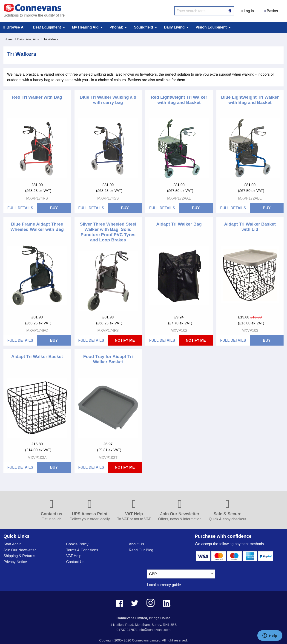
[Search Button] (230, 10)
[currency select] (181, 574)
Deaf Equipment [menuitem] (47, 27)
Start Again (12, 544)
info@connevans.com (155, 630)
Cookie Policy (77, 544)
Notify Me (125, 340)
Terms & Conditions (82, 550)
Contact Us (75, 562)
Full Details (20, 208)
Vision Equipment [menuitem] (211, 27)
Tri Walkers (50, 39)
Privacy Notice (15, 562)
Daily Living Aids (27, 39)
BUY (54, 208)
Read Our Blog (141, 550)
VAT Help (74, 556)
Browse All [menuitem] (14, 27)
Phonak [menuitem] (116, 27)
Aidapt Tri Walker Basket (37, 356)
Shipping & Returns (19, 556)
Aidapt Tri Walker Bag (179, 224)
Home (9, 39)
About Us (136, 544)
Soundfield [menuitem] (143, 27)
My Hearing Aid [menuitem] (85, 27)
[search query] (204, 11)
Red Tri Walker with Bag (37, 97)
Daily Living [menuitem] (174, 27)
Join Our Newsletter (20, 550)
